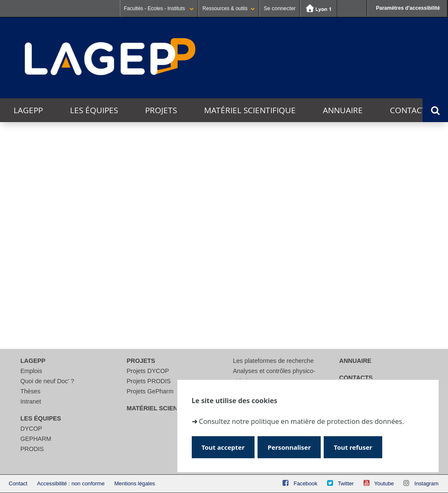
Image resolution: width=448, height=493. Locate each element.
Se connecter (279, 8)
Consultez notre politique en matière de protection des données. (301, 421)
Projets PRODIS (149, 381)
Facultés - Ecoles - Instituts (159, 8)
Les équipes (94, 110)
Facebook (305, 483)
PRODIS (32, 449)
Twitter (346, 483)
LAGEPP (28, 110)
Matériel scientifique (250, 110)
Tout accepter (224, 447)
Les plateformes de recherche (273, 361)
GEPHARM (36, 439)
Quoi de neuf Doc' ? (47, 381)
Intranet (31, 401)
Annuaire (343, 110)
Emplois (31, 371)
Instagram (427, 483)
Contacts (410, 110)
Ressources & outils (229, 8)
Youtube (384, 483)
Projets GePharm (150, 391)
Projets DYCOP (148, 371)
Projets (161, 110)
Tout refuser (358, 447)
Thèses (30, 391)
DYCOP (31, 429)
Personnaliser (292, 447)
